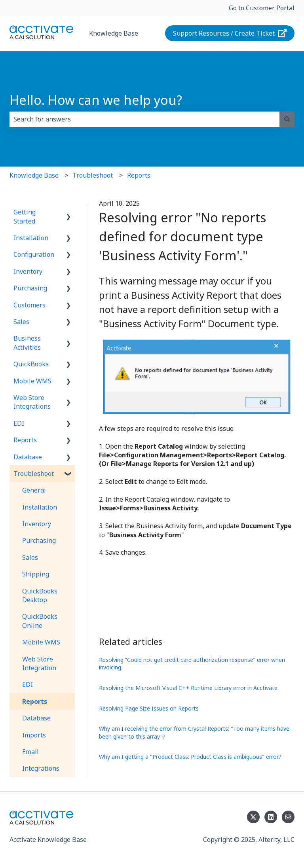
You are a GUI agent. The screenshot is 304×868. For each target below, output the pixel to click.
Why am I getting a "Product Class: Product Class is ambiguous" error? (190, 757)
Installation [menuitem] (31, 238)
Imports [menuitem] (34, 735)
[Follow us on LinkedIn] (271, 817)
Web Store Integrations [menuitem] (32, 402)
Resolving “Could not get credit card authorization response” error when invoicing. (192, 664)
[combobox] (144, 119)
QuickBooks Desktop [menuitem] (40, 595)
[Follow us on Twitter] (253, 817)
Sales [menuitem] (21, 322)
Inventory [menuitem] (28, 271)
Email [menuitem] (30, 752)
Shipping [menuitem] (36, 574)
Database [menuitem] (28, 457)
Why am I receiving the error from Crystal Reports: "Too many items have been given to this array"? (194, 732)
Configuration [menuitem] (34, 254)
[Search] (287, 119)
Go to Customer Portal (262, 8)
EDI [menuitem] (19, 423)
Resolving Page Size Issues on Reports (149, 708)
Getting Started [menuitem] (25, 216)
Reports (139, 175)
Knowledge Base (114, 33)
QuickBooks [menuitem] (31, 364)
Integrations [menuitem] (41, 768)
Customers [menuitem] (29, 305)
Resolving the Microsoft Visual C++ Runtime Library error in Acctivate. (189, 688)
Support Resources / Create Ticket (230, 33)
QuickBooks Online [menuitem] (40, 621)
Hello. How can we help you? (96, 100)
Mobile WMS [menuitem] (32, 381)
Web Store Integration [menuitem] (39, 663)
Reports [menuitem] (25, 440)
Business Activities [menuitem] (27, 343)
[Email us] (288, 817)
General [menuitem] (34, 490)
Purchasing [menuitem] (30, 288)
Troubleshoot (93, 175)
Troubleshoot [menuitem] (34, 474)
